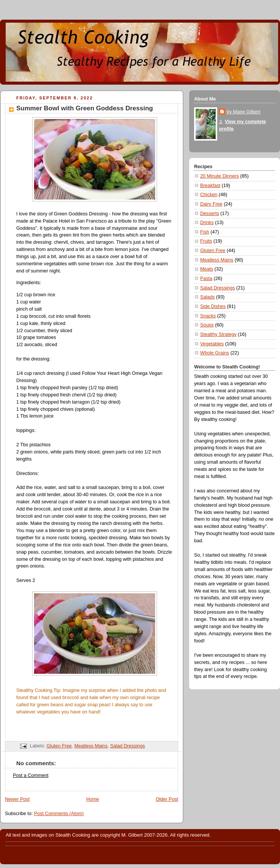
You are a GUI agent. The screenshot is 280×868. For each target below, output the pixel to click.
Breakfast (210, 186)
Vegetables (212, 344)
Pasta (206, 279)
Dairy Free (211, 204)
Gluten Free (59, 746)
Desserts (210, 214)
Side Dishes (213, 306)
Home (93, 799)
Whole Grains (215, 353)
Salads (208, 297)
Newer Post (17, 799)
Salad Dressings (128, 746)
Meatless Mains (91, 746)
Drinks (207, 223)
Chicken (209, 195)
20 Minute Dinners (219, 176)
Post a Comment (31, 775)
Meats (207, 269)
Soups (207, 325)
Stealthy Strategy (218, 334)
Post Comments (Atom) (59, 814)
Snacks (208, 316)
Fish (205, 232)
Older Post (167, 799)
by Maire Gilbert (243, 112)
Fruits (206, 241)
